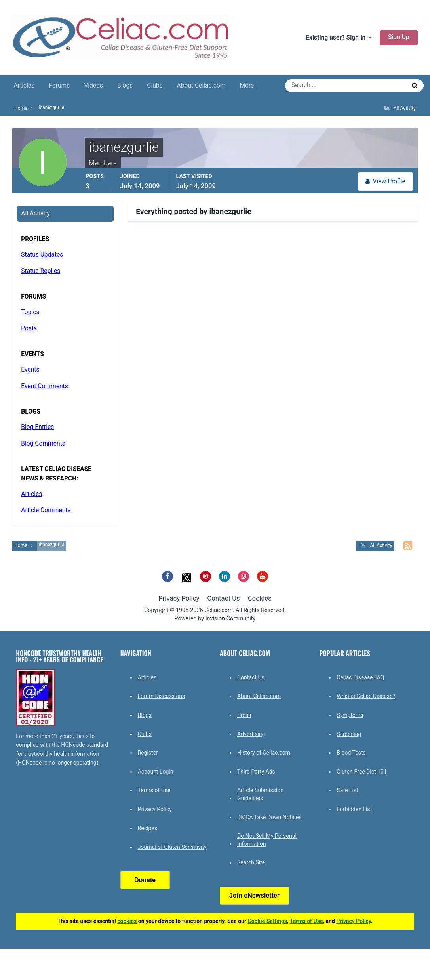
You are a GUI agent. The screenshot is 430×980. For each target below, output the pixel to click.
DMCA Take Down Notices (269, 817)
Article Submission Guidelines (260, 794)
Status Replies (41, 271)
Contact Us (223, 598)
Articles (24, 86)
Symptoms (350, 715)
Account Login (156, 772)
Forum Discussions (161, 696)
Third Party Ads (256, 772)
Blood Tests (351, 753)
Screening (349, 734)
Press (244, 715)
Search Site (251, 862)
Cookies (260, 598)
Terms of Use (154, 790)
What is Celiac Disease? (366, 696)
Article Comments (46, 510)
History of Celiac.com (264, 753)
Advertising (251, 734)
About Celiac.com (201, 86)
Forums (59, 86)
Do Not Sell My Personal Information (267, 840)
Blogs (125, 86)
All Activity (35, 214)
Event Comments (44, 386)
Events (30, 370)
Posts (29, 328)
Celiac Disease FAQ (360, 677)
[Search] (317, 86)
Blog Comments (43, 444)
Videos (93, 86)
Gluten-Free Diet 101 (362, 772)
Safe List (347, 790)
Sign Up (399, 37)
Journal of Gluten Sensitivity (172, 847)
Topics (30, 312)
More (247, 86)
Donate (145, 880)
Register (148, 753)
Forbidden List (354, 809)
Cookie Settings (268, 921)
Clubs (155, 86)
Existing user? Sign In (339, 38)
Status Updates (42, 255)
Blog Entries (37, 427)
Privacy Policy (179, 598)
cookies (127, 921)
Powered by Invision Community (215, 619)
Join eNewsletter (254, 895)
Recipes (147, 828)
